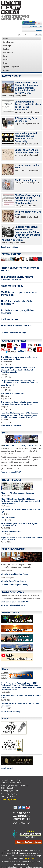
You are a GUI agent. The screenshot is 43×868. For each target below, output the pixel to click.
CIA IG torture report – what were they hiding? (19, 293)
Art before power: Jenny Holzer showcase (18, 312)
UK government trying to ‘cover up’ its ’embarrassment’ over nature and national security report (20, 383)
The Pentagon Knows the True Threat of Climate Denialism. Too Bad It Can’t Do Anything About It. (18, 370)
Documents (8, 53)
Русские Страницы (12, 66)
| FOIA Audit (22, 200)
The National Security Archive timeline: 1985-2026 (17, 278)
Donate (38, 23)
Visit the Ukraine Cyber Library (14, 585)
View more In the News (11, 425)
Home (6, 39)
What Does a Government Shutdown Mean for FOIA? (21, 697)
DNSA (6, 60)
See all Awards (7, 768)
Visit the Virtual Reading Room (14, 574)
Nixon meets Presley (12, 286)
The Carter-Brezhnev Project (16, 326)
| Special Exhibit (22, 123)
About (6, 70)
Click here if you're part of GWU (15, 602)
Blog (5, 63)
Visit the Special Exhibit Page (14, 333)
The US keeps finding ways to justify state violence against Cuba (19, 358)
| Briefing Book (22, 89)
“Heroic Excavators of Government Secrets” (20, 269)
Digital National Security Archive (19, 446)
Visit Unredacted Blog (10, 711)
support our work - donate (29, 842)
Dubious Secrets (10, 319)
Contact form (29, 858)
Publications (9, 42)
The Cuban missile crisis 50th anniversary (16, 303)
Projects (7, 49)
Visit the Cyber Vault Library (13, 581)
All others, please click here (13, 605)
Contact (38, 31)
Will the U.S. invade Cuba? (12, 393)
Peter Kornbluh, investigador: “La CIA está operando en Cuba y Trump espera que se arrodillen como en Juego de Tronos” (19, 415)
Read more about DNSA (11, 472)
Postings (7, 46)
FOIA (5, 56)
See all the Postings (9, 247)
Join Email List (36, 27)
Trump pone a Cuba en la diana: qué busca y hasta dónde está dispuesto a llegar (20, 403)
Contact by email (8, 799)
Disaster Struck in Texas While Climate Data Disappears (20, 705)
